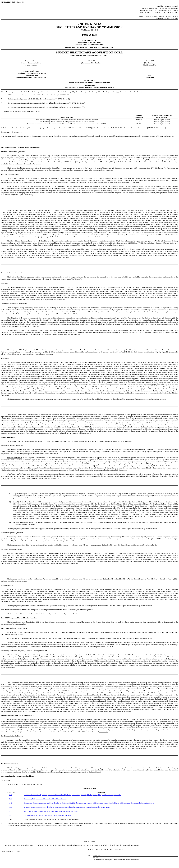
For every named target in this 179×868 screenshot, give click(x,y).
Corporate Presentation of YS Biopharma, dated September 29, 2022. (48, 815)
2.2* (11, 799)
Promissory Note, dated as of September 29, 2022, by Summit (45, 799)
